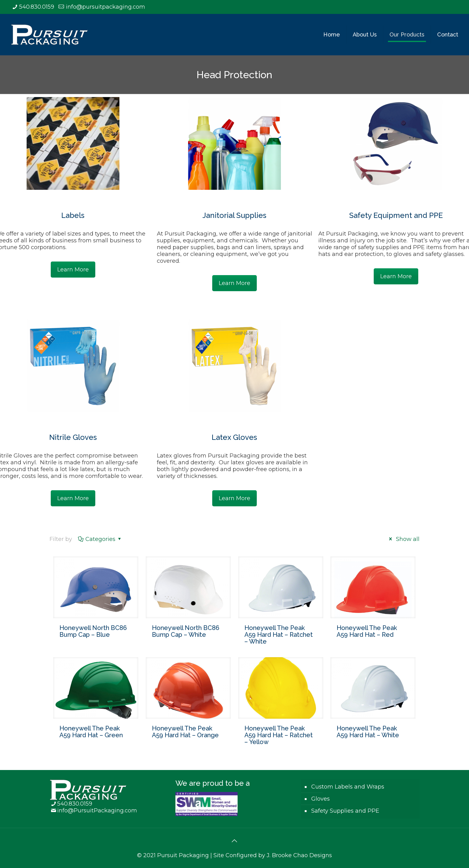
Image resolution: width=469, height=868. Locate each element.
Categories (100, 539)
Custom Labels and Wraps (348, 787)
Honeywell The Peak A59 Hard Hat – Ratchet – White (279, 635)
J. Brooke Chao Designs (299, 855)
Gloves (321, 799)
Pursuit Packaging (183, 855)
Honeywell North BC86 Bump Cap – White (186, 631)
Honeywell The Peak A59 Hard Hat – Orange (185, 732)
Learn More (73, 270)
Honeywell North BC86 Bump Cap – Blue (93, 631)
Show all (403, 539)
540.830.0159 (37, 7)
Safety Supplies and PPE (345, 811)
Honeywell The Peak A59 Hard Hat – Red (367, 631)
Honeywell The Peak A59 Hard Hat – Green (91, 732)
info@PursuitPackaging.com (97, 811)
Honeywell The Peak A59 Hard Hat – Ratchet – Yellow (279, 735)
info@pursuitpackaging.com (105, 7)
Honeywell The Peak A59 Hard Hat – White (368, 732)
